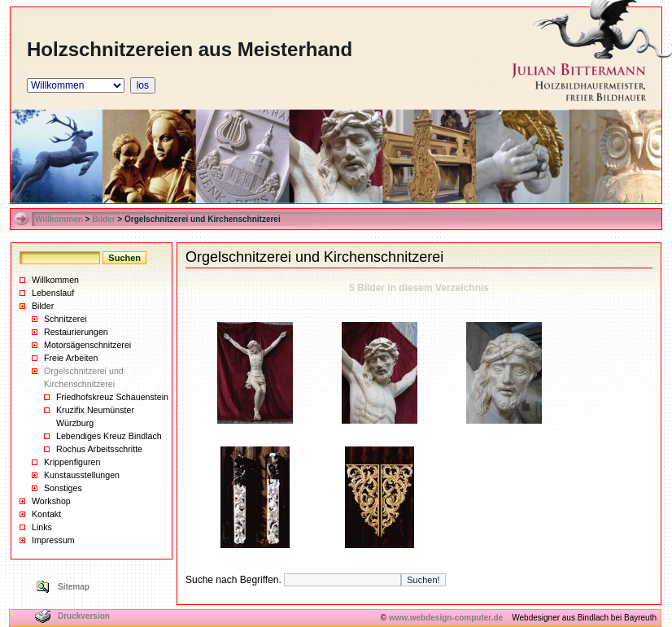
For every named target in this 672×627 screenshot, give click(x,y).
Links (42, 527)
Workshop (51, 501)
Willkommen (59, 219)
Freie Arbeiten (71, 358)
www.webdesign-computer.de (446, 618)
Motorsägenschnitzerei (87, 345)
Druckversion (84, 616)
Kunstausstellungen (82, 475)
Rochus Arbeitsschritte (99, 449)
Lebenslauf (53, 293)
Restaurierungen (76, 332)
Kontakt (46, 514)
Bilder (103, 219)
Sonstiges (63, 488)
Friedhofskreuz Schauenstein (112, 397)
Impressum (53, 540)
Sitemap (74, 587)
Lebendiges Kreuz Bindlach (109, 436)
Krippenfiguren (72, 462)
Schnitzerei (65, 319)
